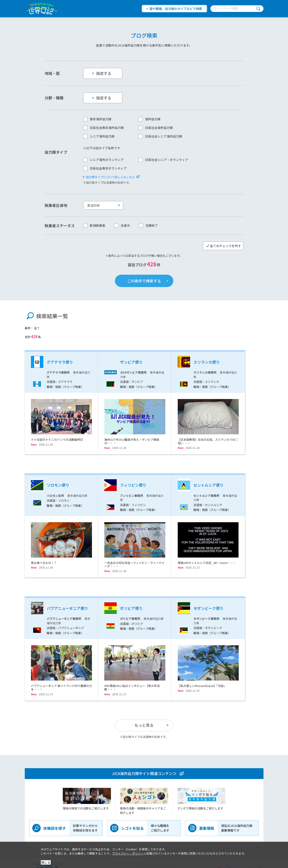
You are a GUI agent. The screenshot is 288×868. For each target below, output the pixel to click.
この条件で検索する (144, 281)
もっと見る (144, 696)
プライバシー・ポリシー (128, 853)
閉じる (46, 862)
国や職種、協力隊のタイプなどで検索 (176, 9)
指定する (102, 73)
